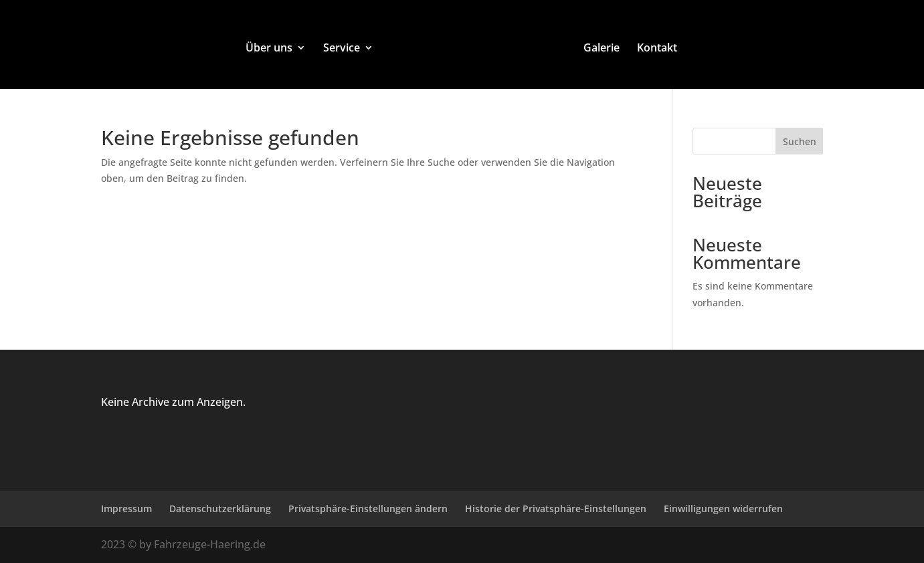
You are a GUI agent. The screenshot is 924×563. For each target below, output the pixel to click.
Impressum (126, 509)
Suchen (800, 141)
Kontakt (657, 49)
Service (342, 49)
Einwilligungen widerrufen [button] (723, 509)
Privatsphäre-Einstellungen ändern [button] (368, 509)
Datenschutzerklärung (220, 509)
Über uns (269, 49)
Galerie (602, 49)
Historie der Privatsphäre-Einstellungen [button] (556, 509)
